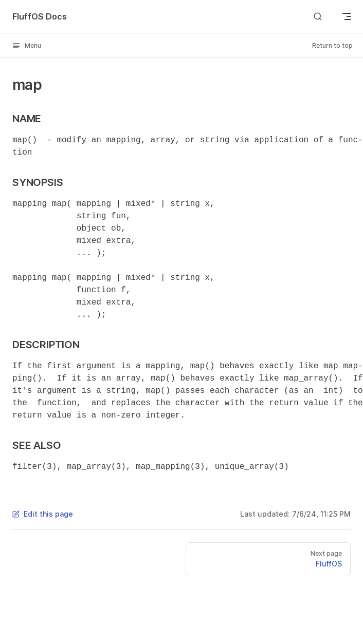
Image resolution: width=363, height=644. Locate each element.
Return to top (332, 45)
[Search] (318, 16)
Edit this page (43, 514)
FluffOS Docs (40, 16)
